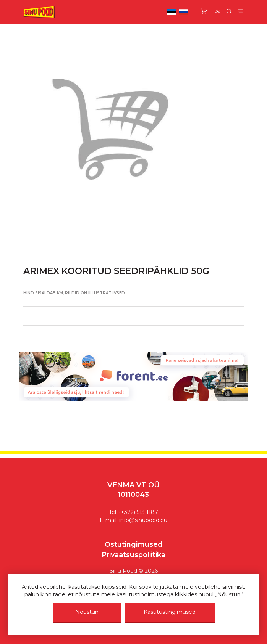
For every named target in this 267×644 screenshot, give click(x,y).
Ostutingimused (134, 544)
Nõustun (87, 612)
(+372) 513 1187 (138, 512)
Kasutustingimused (170, 612)
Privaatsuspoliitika (133, 555)
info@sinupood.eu (143, 520)
